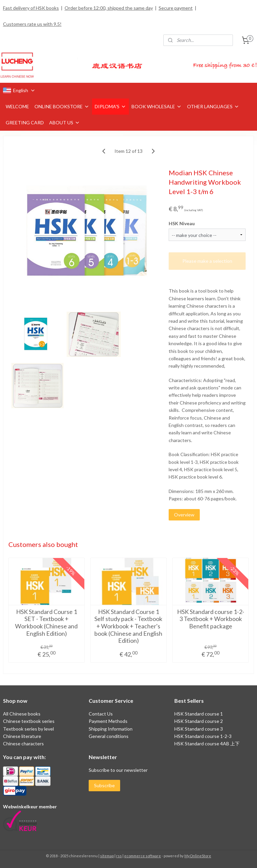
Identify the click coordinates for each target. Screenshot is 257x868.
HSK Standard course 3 (199, 729)
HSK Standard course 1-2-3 (203, 736)
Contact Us (101, 714)
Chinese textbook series (29, 721)
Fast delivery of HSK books (31, 8)
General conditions (109, 736)
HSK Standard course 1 (199, 714)
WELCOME (17, 106)
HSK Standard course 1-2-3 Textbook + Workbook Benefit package (211, 619)
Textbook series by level (28, 729)
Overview (184, 515)
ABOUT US (65, 122)
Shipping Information (111, 729)
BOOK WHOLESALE (157, 106)
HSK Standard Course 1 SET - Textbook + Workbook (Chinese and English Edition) (46, 623)
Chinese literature (22, 736)
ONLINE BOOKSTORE (62, 106)
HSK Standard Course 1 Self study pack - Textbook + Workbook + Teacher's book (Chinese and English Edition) (128, 626)
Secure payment (176, 8)
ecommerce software (143, 856)
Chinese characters (23, 743)
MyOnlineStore (198, 856)
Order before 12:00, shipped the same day (109, 8)
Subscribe (104, 785)
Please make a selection (207, 261)
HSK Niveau (182, 223)
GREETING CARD (25, 122)
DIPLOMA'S (110, 106)
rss (119, 856)
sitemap (107, 856)
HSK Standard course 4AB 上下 (207, 743)
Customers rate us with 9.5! (32, 24)
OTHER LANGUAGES (213, 106)
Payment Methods (108, 721)
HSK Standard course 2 (199, 721)
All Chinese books (22, 714)
